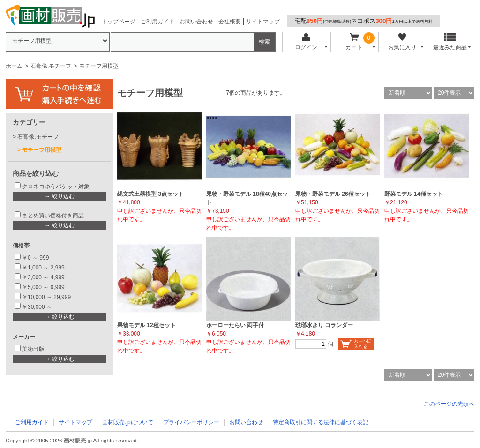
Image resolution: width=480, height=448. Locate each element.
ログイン (306, 42)
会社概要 (230, 22)
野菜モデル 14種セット (414, 194)
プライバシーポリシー (191, 422)
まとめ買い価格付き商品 (53, 216)
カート (354, 42)
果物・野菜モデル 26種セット (333, 194)
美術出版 (33, 349)
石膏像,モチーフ (51, 66)
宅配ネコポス (364, 21)
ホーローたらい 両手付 (235, 325)
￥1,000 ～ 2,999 (43, 268)
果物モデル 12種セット (146, 325)
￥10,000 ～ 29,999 (46, 297)
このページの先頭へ (449, 404)
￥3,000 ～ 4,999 (43, 277)
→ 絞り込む (59, 196)
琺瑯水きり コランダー (324, 325)
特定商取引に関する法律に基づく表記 (321, 422)
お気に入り (402, 42)
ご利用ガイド (157, 22)
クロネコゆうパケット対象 (56, 187)
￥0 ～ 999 (35, 258)
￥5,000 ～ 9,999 (43, 287)
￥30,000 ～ (38, 307)
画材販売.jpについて (128, 422)
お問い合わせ (196, 22)
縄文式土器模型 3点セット (150, 194)
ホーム (14, 66)
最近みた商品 (450, 42)
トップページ (119, 22)
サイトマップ (263, 22)
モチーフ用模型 (42, 150)
